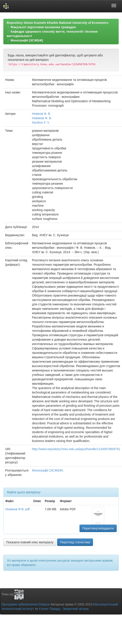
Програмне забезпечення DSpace (25, 604)
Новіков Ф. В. (41, 114)
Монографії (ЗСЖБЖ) (27, 40)
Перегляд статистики (75, 542)
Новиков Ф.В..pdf (17, 509)
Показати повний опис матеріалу (30, 542)
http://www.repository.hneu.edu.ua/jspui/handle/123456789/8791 (76, 449)
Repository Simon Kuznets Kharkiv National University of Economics (58, 23)
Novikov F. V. (41, 122)
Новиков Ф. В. (42, 118)
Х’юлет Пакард (49, 609)
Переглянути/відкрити (98, 528)
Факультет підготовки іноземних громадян (43, 27)
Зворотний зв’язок (76, 609)
